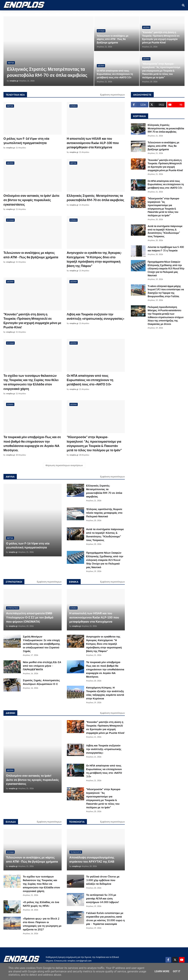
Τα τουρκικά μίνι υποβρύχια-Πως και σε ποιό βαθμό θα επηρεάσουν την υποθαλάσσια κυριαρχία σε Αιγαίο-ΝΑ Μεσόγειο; (32, 443)
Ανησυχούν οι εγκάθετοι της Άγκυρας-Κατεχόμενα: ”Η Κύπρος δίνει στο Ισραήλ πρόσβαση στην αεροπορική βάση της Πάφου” (95, 259)
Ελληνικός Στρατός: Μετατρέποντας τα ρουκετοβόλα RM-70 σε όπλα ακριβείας (47, 72)
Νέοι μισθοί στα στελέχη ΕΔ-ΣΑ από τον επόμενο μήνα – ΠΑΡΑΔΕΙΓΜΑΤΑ (42, 666)
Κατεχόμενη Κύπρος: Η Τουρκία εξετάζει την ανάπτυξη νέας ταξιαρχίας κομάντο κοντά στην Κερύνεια (105, 693)
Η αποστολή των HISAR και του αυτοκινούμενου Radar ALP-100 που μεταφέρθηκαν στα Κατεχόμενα (93, 143)
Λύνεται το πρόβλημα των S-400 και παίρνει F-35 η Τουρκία (166, 249)
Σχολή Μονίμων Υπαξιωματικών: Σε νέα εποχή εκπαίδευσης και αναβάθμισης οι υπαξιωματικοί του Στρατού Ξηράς (41, 644)
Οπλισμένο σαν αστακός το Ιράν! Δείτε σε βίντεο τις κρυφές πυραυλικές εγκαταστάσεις (32, 200)
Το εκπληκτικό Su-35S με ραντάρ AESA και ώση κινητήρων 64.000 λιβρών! (103, 898)
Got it (176, 971)
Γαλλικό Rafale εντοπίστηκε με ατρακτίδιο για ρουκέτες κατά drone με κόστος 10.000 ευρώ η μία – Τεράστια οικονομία (106, 918)
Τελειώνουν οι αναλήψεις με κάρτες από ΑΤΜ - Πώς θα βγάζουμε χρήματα (113, 39)
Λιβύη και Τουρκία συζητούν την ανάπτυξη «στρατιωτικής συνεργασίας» (96, 316)
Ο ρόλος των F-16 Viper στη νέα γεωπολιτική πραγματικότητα (26, 141)
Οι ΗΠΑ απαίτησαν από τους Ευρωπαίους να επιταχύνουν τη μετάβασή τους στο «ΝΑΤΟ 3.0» (115, 74)
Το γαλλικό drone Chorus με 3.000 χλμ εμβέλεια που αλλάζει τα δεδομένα (103, 880)
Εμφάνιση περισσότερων (112, 95)
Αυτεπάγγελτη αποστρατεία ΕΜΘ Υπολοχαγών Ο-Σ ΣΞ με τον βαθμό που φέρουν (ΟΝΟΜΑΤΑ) (30, 617)
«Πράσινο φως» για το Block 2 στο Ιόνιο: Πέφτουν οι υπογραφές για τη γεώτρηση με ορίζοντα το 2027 (42, 924)
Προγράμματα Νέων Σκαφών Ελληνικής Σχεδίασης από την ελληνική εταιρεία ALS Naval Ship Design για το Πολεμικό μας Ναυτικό (105, 560)
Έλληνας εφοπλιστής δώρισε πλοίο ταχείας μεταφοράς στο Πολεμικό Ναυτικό (104, 513)
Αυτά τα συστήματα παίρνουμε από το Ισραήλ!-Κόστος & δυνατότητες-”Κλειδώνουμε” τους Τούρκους (105, 535)
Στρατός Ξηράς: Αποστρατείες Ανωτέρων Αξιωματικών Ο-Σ (41, 682)
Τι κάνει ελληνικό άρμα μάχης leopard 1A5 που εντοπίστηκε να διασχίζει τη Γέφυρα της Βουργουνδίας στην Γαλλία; (166, 291)
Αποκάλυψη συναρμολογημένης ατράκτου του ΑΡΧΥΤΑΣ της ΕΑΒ (92, 859)
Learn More (162, 971)
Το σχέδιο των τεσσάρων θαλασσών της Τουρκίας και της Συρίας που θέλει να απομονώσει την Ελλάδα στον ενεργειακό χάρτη (31, 382)
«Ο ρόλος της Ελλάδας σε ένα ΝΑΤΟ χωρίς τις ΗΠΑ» (41, 904)
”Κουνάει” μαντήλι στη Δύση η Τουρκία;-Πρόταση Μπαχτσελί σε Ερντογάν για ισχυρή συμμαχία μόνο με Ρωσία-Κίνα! (161, 37)
